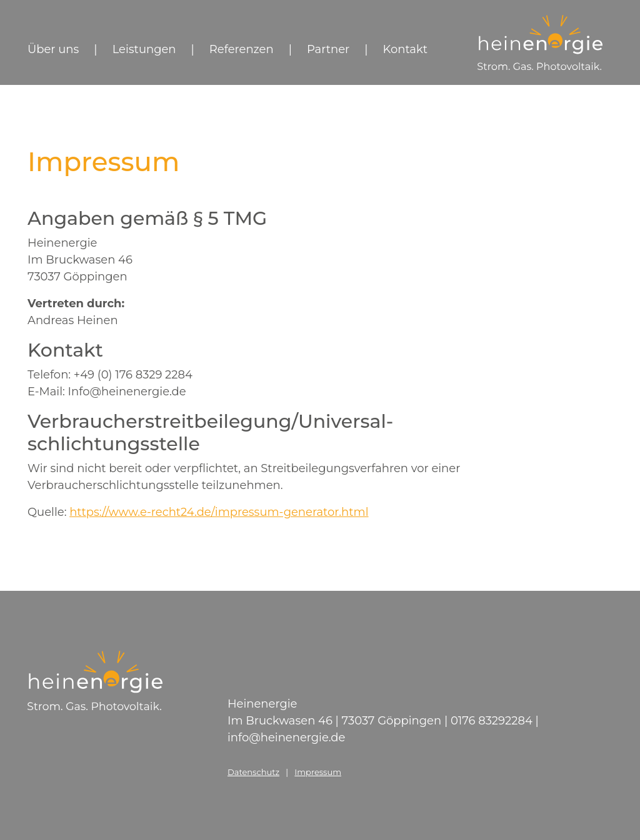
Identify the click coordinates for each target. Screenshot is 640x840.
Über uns (53, 49)
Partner (328, 49)
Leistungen (144, 49)
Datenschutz (253, 772)
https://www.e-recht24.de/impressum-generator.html (219, 512)
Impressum (318, 772)
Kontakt (405, 49)
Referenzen (242, 49)
